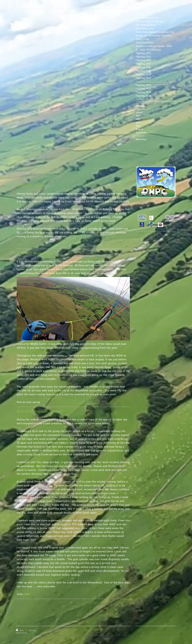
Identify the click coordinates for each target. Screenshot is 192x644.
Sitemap (32, 630)
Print (20, 630)
